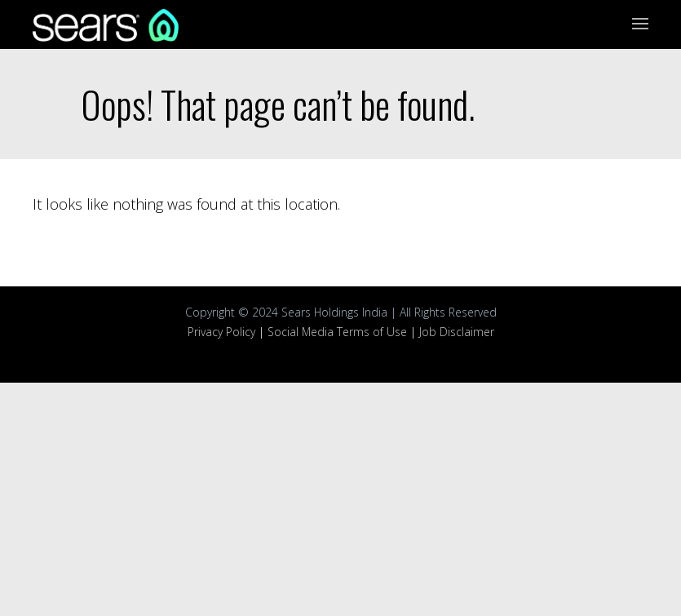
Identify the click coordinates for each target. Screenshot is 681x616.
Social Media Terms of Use (337, 332)
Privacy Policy (221, 332)
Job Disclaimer (457, 332)
